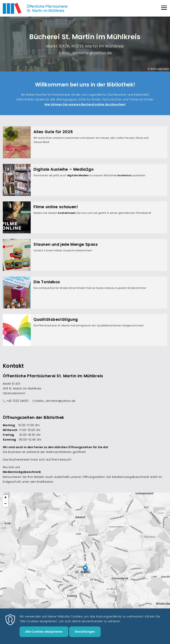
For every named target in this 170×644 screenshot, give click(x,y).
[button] (85, 569)
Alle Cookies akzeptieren (44, 632)
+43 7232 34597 (18, 401)
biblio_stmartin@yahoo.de (85, 53)
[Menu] (164, 8)
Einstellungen (85, 632)
